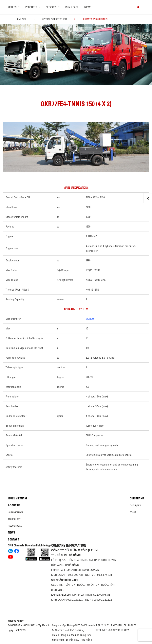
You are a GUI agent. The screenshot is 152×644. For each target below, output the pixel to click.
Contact (13, 539)
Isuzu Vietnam (17, 498)
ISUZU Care (72, 7)
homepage (21, 19)
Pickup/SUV (135, 505)
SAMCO (90, 319)
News (88, 7)
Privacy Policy (16, 621)
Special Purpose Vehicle (55, 19)
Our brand (137, 498)
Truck (133, 512)
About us (14, 505)
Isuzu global (15, 526)
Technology (14, 519)
